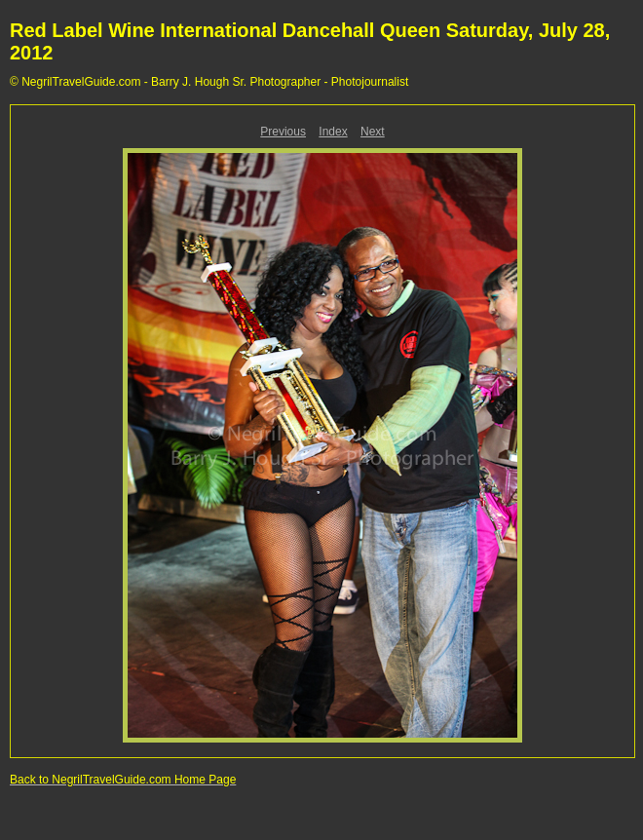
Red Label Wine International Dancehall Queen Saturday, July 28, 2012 (310, 41)
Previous (283, 132)
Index (333, 132)
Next (373, 132)
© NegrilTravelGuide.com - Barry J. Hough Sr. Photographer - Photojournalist (209, 82)
